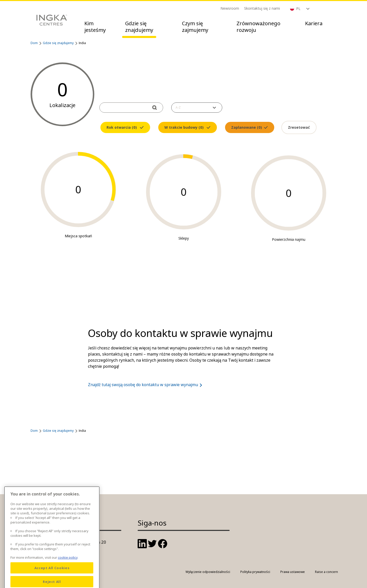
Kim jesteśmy (95, 27)
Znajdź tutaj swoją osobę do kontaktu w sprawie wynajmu (146, 385)
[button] (197, 108)
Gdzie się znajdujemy (139, 27)
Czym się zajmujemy (195, 27)
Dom (34, 43)
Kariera (314, 23)
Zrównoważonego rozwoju (258, 27)
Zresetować (299, 127)
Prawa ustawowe (293, 572)
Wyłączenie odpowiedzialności (208, 572)
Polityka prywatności (255, 572)
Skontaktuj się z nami (262, 8)
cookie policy (68, 580)
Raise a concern (326, 572)
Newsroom (230, 8)
